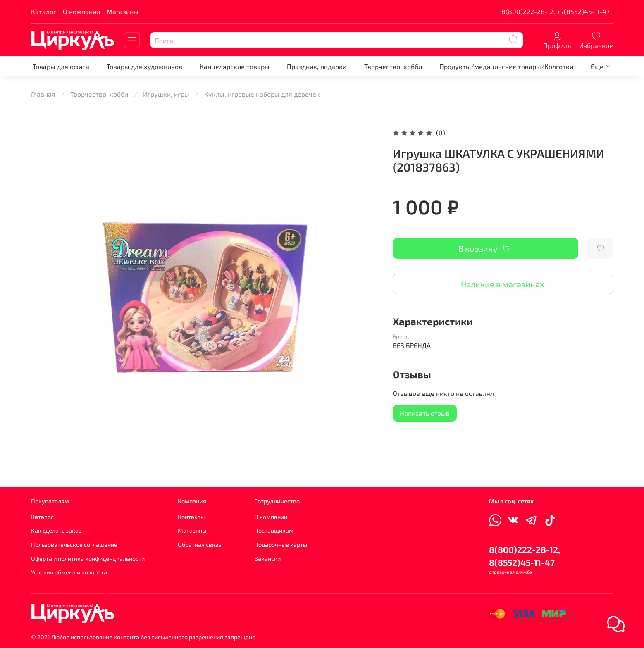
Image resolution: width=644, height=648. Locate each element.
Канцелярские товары (235, 66)
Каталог (44, 11)
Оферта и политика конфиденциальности (88, 559)
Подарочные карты (281, 544)
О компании (81, 11)
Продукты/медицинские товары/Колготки (506, 66)
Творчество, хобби (393, 66)
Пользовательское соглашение (74, 544)
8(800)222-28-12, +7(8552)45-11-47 (556, 11)
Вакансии (267, 559)
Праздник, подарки (317, 66)
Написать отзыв (425, 413)
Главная (43, 94)
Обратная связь (199, 544)
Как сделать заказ (56, 530)
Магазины (123, 11)
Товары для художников (144, 66)
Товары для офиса (61, 66)
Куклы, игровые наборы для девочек (262, 94)
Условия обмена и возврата (69, 572)
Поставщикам (274, 530)
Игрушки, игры (166, 94)
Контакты (191, 517)
